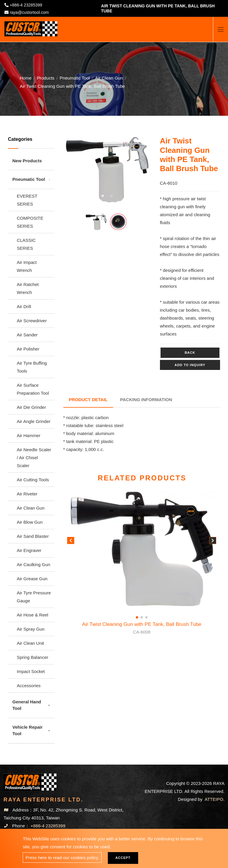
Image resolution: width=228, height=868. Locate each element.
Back (190, 353)
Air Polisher (28, 349)
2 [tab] (112, 196)
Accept (124, 858)
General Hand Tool (27, 705)
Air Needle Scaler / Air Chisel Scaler (34, 458)
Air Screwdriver (32, 321)
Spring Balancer (33, 657)
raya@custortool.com (29, 12)
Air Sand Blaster (33, 536)
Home (26, 78)
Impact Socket (31, 671)
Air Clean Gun (109, 78)
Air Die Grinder (31, 407)
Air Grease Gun (32, 579)
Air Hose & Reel (33, 615)
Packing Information (147, 399)
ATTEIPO (214, 799)
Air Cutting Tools (33, 480)
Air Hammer (29, 435)
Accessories (29, 686)
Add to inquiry (190, 365)
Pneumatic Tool (75, 78)
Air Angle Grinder (34, 421)
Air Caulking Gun (33, 564)
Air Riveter (27, 494)
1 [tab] (103, 196)
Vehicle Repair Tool (28, 730)
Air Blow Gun (30, 522)
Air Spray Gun (31, 629)
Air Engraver (29, 550)
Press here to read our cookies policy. (62, 858)
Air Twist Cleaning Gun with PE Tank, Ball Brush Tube (142, 628)
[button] (213, 541)
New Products (27, 161)
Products (46, 78)
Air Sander (27, 335)
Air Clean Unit (30, 643)
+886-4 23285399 (26, 5)
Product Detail (89, 399)
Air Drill (24, 306)
